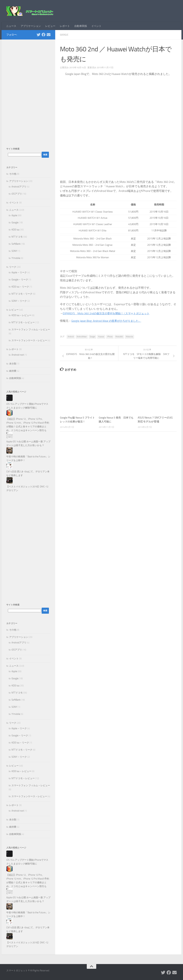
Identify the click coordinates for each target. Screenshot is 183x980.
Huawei (101, 337)
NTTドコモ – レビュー (23, 322)
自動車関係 (81, 26)
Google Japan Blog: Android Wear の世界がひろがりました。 (108, 321)
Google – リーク (20, 280)
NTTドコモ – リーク (22, 294)
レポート (65, 26)
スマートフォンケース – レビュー (29, 340)
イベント (96, 26)
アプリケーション (31, 26)
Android (71, 337)
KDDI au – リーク (20, 287)
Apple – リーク (19, 272)
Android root (18, 355)
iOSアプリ (17, 194)
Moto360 (119, 337)
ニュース (11, 26)
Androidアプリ (19, 187)
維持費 (13, 371)
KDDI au (15, 230)
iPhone (110, 337)
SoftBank (16, 244)
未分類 (13, 364)
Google (65, 35)
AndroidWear (82, 337)
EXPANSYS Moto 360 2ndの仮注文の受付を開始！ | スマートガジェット (109, 313)
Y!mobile (16, 258)
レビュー (50, 26)
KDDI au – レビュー (21, 315)
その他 (13, 174)
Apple (14, 215)
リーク (13, 267)
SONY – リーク (19, 301)
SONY (14, 251)
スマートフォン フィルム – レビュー (31, 330)
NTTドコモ (17, 237)
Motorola (129, 337)
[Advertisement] (28, 92)
